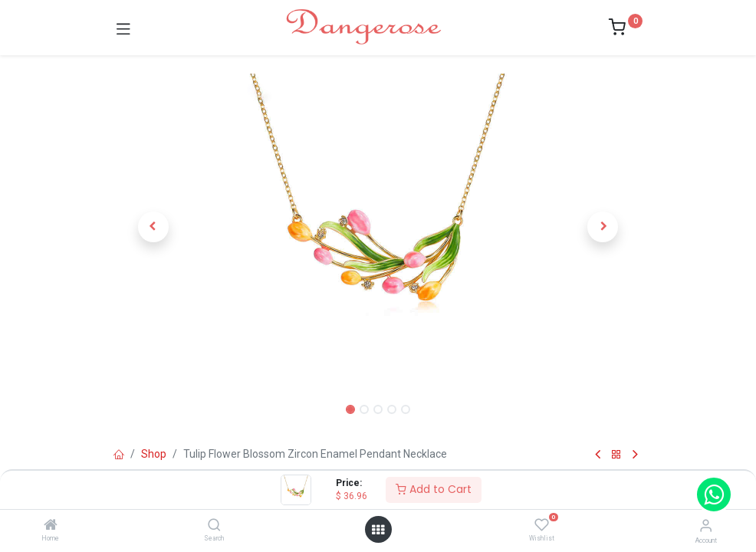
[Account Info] (706, 526)
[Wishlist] (542, 525)
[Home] (51, 526)
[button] (153, 227)
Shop (154, 454)
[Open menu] (378, 530)
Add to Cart (434, 489)
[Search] (214, 526)
